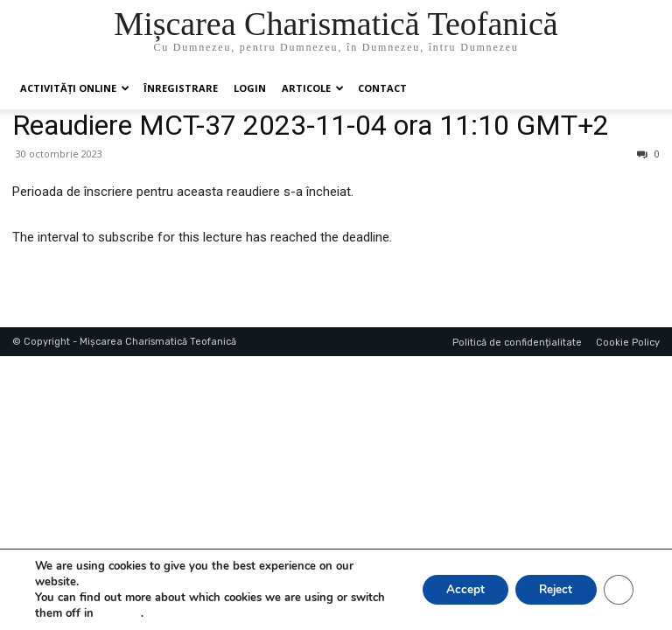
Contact (382, 88)
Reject (551, 589)
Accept (455, 589)
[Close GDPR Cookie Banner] (618, 590)
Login (250, 88)
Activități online (75, 88)
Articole (313, 88)
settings (118, 613)
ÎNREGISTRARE (181, 88)
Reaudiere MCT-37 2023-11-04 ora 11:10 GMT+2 (311, 125)
